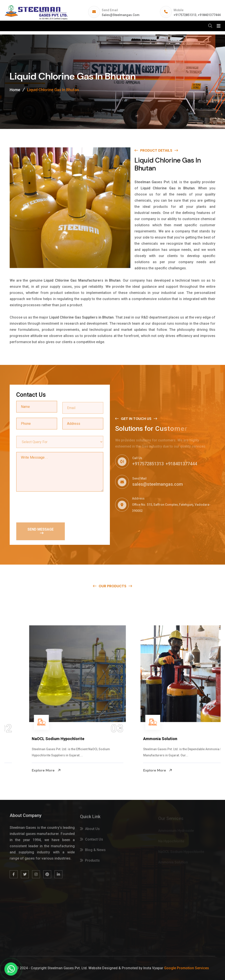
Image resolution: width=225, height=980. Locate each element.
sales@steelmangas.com (121, 15)
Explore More (23, 770)
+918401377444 (209, 15)
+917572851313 (185, 15)
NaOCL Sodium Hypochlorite (146, 739)
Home (15, 90)
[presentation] (50, 507)
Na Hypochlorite (23, 739)
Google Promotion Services (187, 968)
